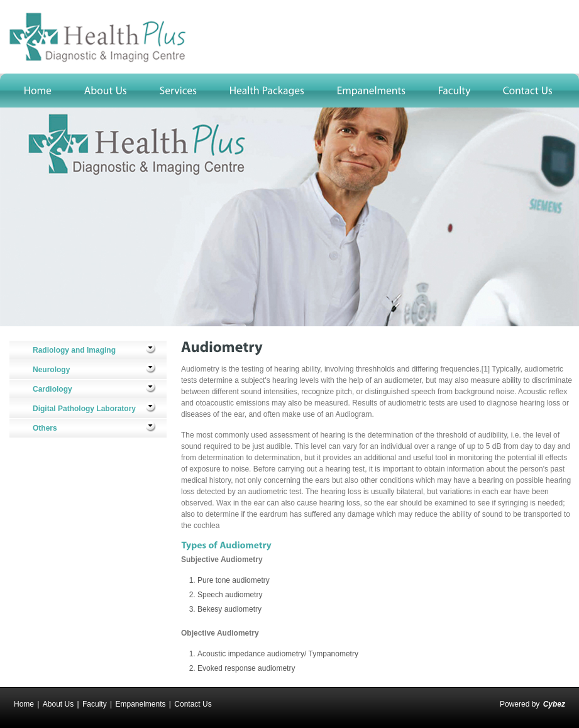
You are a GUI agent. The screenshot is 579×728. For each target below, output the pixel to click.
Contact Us (193, 704)
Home (24, 704)
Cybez (554, 704)
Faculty (95, 704)
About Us (58, 704)
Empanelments (140, 704)
